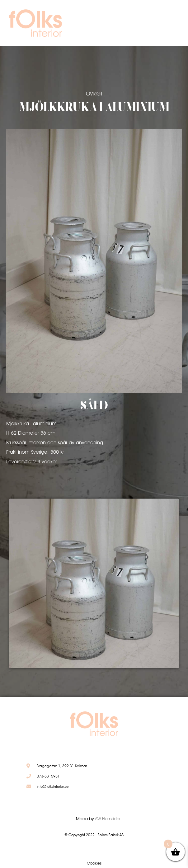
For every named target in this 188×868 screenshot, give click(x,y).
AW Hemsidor (108, 819)
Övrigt (94, 94)
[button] (160, 24)
